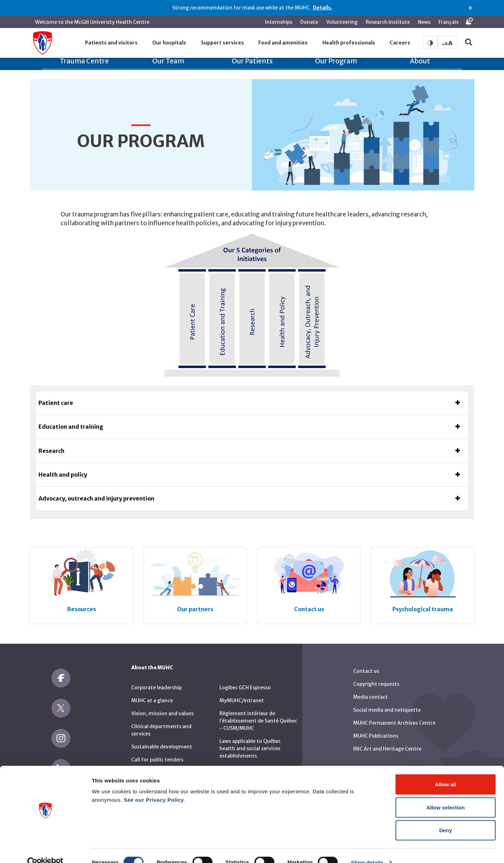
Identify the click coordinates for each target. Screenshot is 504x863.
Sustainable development (162, 738)
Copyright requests (376, 675)
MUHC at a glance (152, 692)
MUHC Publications (376, 727)
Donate (309, 22)
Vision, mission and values (162, 705)
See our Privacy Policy (154, 786)
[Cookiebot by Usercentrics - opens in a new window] (45, 849)
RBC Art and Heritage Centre (387, 740)
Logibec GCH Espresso (245, 679)
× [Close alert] (470, 8)
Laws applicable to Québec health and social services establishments (250, 740)
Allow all (446, 771)
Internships (279, 22)
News (424, 22)
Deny (446, 817)
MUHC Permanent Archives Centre (394, 714)
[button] (112, 43)
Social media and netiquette (387, 701)
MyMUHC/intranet (242, 692)
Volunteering (342, 22)
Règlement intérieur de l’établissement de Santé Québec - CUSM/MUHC (258, 712)
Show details (367, 849)
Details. (323, 8)
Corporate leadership (156, 679)
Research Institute (388, 22)
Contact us (366, 662)
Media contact (370, 688)
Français (449, 22)
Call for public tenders (157, 751)
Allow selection (445, 794)
